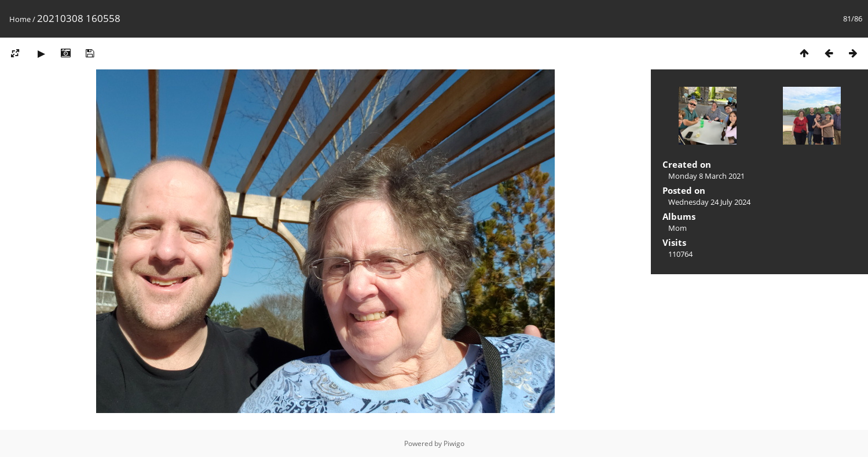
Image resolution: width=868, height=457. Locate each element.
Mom (677, 228)
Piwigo (454, 443)
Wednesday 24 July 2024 (709, 202)
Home (20, 19)
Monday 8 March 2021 (706, 176)
